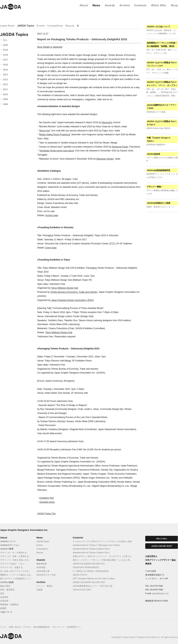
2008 (5, 104)
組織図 (3, 608)
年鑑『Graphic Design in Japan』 (159, 139)
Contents (78, 538)
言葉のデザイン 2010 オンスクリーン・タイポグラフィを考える (102, 556)
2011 (5, 89)
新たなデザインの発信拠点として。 (16, 579)
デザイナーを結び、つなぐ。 (13, 564)
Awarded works (47, 502)
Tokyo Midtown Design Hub (65, 288)
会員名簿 (4, 601)
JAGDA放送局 (153, 154)
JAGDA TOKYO (80, 575)
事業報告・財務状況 (9, 604)
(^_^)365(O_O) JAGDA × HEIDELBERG (91, 571)
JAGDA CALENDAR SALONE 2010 (89, 582)
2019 (5, 50)
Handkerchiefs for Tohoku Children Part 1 (91, 553)
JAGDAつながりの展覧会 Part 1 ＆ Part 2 (162, 123)
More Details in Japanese (50, 47)
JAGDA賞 (41, 567)
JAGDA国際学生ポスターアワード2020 (162, 107)
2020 (5, 45)
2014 (5, 75)
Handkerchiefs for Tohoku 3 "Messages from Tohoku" (97, 545)
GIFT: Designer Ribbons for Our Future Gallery (94, 579)
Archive (41, 582)
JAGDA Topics (43, 541)
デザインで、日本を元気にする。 (15, 560)
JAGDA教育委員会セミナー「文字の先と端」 (93, 586)
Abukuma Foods (120, 147)
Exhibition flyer (47, 498)
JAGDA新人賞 (43, 571)
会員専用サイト (74, 627)
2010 (5, 94)
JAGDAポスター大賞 (46, 575)
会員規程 (4, 597)
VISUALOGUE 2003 (82, 590)
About (4, 538)
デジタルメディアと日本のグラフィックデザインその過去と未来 (102, 541)
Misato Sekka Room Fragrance (55, 135)
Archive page (52, 215)
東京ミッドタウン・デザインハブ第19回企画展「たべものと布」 (102, 560)
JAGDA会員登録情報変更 (158, 170)
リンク (3, 627)
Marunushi (107, 122)
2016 (5, 65)
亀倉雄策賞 (42, 564)
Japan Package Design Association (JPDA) (72, 300)
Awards (41, 560)
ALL (5, 40)
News (40, 538)
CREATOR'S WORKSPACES (86, 567)
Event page (51, 248)
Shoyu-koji (44, 131)
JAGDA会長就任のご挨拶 (158, 203)
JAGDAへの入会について (158, 27)
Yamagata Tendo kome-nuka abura (57, 151)
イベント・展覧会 (45, 586)
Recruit (40, 553)
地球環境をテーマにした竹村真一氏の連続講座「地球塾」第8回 (162, 45)
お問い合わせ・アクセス (20, 627)
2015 (5, 70)
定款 (2, 593)
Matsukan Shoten (105, 159)
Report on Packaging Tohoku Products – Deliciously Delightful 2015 (82, 39)
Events (40, 545)
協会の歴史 (5, 586)
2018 (5, 55)
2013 (5, 80)
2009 (5, 99)
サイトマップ (58, 627)
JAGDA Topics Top (46, 514)
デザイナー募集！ (155, 187)
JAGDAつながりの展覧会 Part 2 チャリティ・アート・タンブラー (162, 84)
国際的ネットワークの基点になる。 (16, 575)
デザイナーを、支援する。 (12, 567)
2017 (5, 60)
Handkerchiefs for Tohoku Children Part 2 (91, 549)
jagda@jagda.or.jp (160, 593)
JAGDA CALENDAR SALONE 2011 (89, 564)
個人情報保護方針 (42, 627)
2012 (5, 84)
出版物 (40, 590)
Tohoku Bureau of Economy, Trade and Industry (74, 292)
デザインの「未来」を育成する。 (15, 556)
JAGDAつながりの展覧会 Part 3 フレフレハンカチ (162, 64)
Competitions (42, 549)
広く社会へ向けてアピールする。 (15, 571)
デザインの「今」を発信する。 (14, 553)
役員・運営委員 (7, 590)
